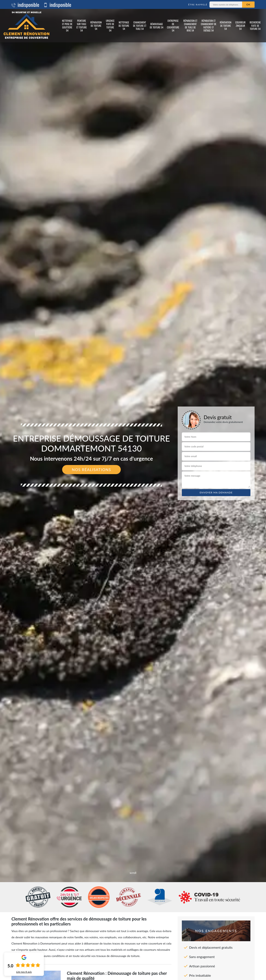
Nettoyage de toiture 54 (124, 26)
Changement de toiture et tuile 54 (140, 26)
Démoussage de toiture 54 (157, 26)
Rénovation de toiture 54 (226, 26)
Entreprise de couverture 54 (173, 26)
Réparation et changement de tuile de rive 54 (190, 26)
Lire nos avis (24, 972)
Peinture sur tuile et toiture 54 (82, 26)
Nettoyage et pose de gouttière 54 (67, 26)
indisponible (25, 5)
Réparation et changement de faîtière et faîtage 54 (209, 26)
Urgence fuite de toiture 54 (110, 26)
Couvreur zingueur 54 (240, 26)
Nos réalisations (92, 470)
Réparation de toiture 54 (96, 26)
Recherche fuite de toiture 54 (255, 26)
